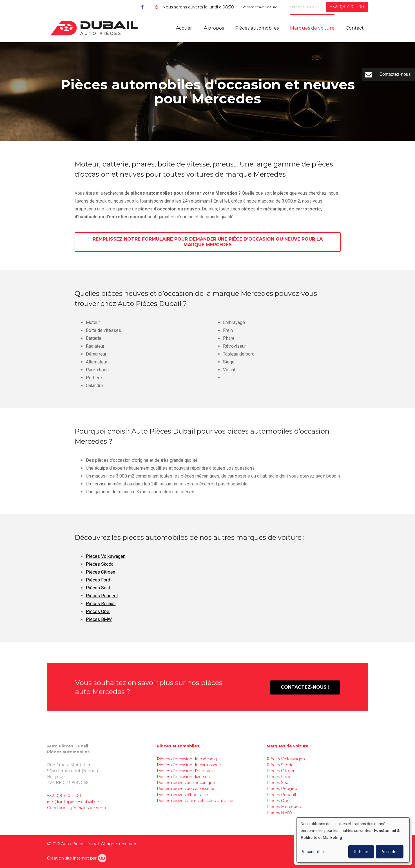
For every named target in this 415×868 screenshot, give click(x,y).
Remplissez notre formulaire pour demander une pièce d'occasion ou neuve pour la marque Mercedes (208, 244)
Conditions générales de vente (77, 808)
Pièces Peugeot (102, 601)
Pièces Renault (101, 609)
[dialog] (353, 840)
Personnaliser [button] (313, 852)
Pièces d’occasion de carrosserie (189, 765)
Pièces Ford (98, 585)
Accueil (184, 28)
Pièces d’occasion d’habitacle (186, 771)
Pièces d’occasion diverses (183, 777)
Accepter (390, 852)
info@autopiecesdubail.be (73, 802)
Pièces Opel (98, 617)
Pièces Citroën (101, 577)
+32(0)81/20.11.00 (64, 796)
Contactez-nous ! (305, 693)
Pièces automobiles (257, 28)
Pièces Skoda (100, 570)
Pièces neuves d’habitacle (182, 795)
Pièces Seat (98, 593)
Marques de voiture (312, 28)
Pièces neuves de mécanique (186, 783)
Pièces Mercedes (284, 807)
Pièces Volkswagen (106, 562)
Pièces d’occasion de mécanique (189, 759)
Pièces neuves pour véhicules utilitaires (196, 801)
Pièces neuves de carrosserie (186, 789)
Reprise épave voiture (260, 7)
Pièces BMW (99, 625)
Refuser (361, 852)
